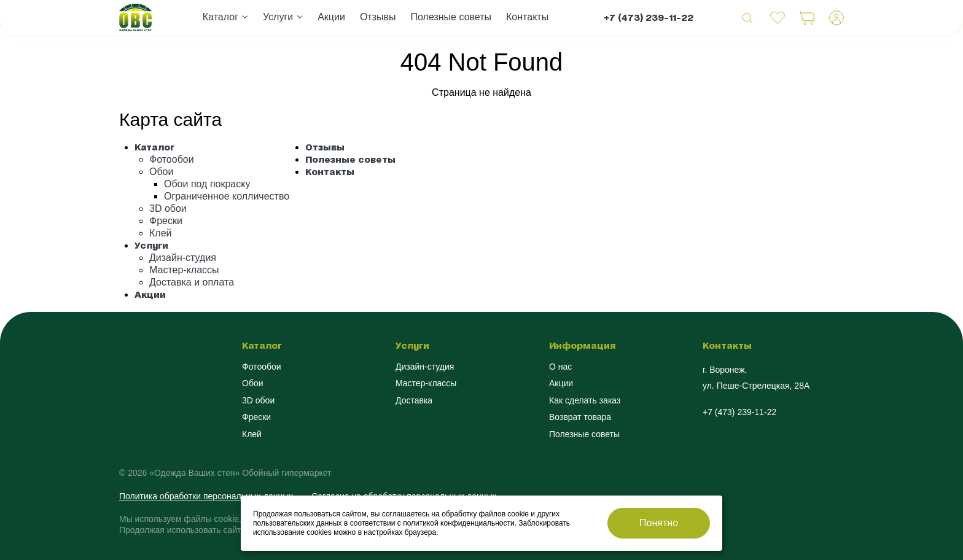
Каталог (154, 147)
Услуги (151, 245)
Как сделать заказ (585, 400)
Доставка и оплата (192, 282)
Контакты (527, 17)
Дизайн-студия (183, 258)
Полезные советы (451, 17)
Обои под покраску (207, 184)
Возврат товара (580, 417)
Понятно (659, 523)
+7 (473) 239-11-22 (649, 17)
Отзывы (378, 17)
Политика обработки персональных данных (206, 496)
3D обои (168, 208)
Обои (161, 172)
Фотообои (172, 159)
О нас (560, 367)
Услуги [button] (278, 17)
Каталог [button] (220, 17)
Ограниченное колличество (227, 196)
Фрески (166, 221)
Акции (331, 17)
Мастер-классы (184, 270)
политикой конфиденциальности (458, 523)
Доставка (414, 400)
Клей (161, 233)
